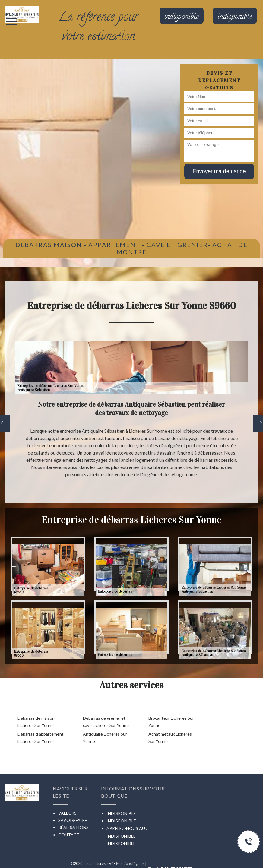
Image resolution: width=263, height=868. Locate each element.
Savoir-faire (73, 820)
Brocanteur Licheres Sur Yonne (171, 722)
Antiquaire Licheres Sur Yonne (105, 738)
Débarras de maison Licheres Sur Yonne (36, 722)
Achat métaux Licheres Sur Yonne (170, 738)
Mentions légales (130, 863)
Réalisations (73, 827)
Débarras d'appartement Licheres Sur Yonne (41, 738)
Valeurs (67, 813)
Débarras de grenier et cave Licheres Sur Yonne (106, 722)
